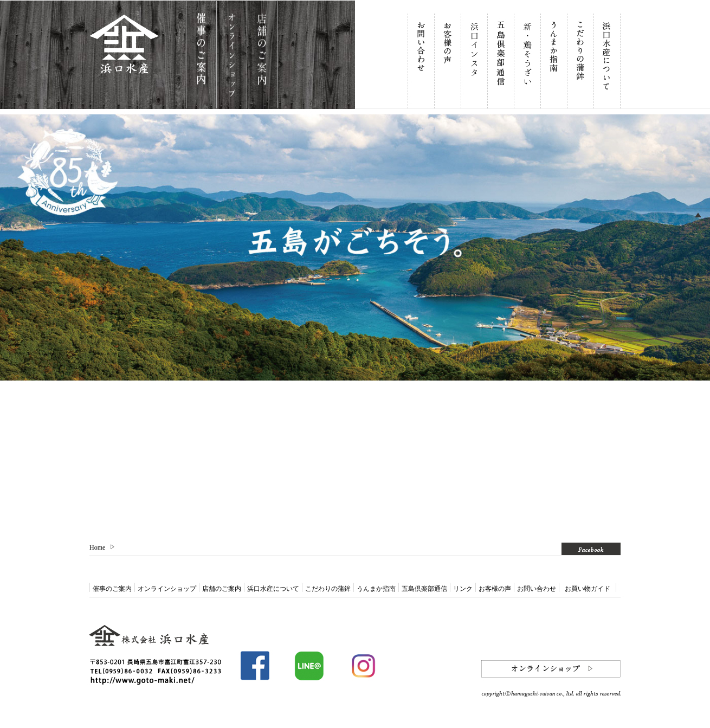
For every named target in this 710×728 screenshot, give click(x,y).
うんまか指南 (376, 589)
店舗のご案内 (222, 589)
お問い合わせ (537, 589)
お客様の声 (495, 589)
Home (97, 547)
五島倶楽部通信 (424, 589)
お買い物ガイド (588, 589)
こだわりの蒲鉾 (328, 589)
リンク (463, 589)
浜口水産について (273, 589)
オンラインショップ (167, 589)
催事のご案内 (112, 589)
